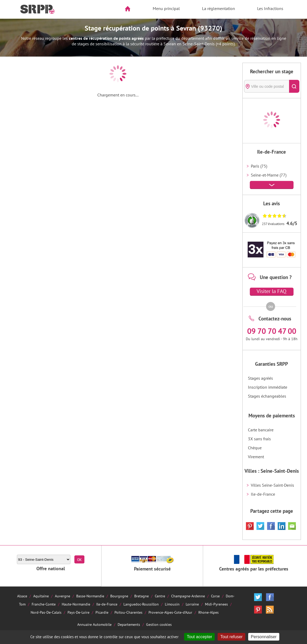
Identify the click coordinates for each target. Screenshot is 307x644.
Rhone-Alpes (208, 612)
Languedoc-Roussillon (141, 604)
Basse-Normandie (90, 596)
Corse (215, 596)
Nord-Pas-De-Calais (46, 612)
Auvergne (63, 596)
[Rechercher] (294, 86)
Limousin (172, 604)
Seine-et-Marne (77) (269, 175)
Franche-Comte (44, 604)
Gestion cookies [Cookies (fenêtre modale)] (159, 624)
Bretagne (141, 596)
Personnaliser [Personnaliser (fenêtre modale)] (264, 637)
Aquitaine (41, 596)
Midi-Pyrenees (216, 604)
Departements (129, 624)
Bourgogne (119, 596)
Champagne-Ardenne (188, 596)
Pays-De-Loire (78, 612)
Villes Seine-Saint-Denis (272, 485)
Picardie (102, 612)
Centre (160, 596)
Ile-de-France (263, 494)
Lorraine (192, 604)
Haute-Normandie (76, 604)
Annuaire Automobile (94, 624)
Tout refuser (231, 637)
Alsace (22, 596)
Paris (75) (259, 166)
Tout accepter (199, 637)
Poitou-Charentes (128, 612)
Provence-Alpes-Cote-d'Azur (170, 612)
